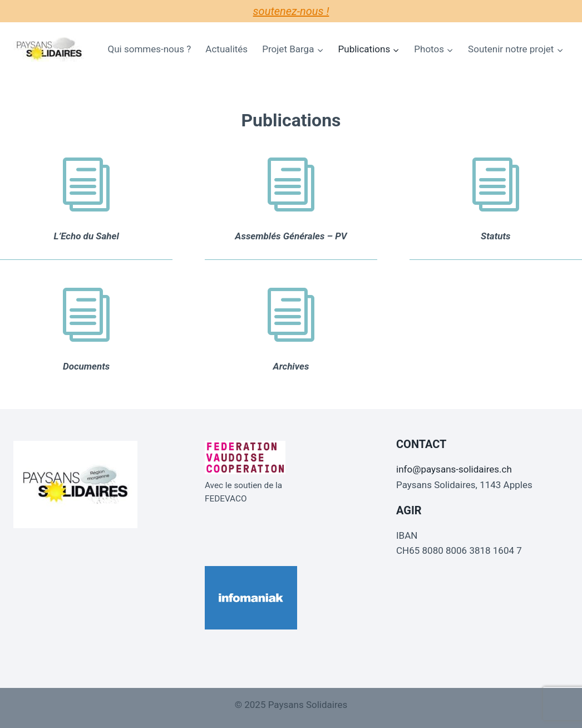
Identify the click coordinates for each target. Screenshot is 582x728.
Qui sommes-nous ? (150, 49)
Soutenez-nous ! (291, 11)
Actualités (226, 49)
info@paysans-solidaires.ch (454, 469)
